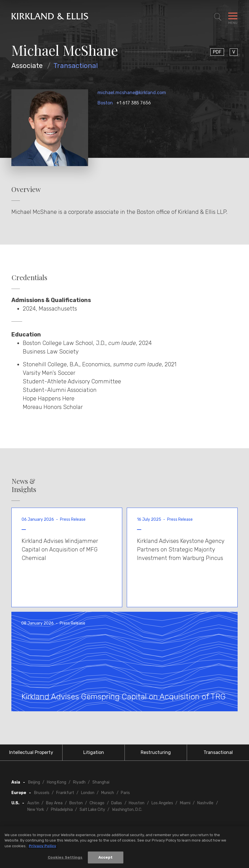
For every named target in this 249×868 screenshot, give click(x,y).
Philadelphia (62, 810)
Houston (137, 803)
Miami (185, 803)
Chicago (97, 803)
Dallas (117, 803)
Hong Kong (57, 782)
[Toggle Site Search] (218, 17)
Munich (108, 793)
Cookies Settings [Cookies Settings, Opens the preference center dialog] (65, 858)
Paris (125, 793)
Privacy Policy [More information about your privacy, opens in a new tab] (42, 847)
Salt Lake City (92, 810)
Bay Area (54, 803)
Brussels (42, 793)
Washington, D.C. (127, 810)
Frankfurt (65, 793)
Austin (33, 803)
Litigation (94, 752)
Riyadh (79, 782)
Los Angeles (162, 803)
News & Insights (24, 485)
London (88, 793)
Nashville (205, 803)
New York (36, 810)
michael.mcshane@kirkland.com (132, 93)
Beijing (34, 782)
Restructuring (156, 752)
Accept (106, 858)
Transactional (76, 66)
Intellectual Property (31, 752)
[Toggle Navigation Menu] (233, 17)
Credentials (29, 277)
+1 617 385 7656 (134, 103)
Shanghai (101, 782)
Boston (105, 103)
